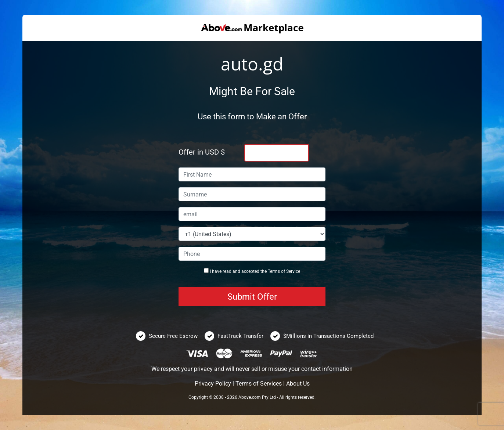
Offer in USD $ (202, 152)
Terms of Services (259, 384)
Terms (274, 271)
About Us (298, 384)
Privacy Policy (213, 384)
